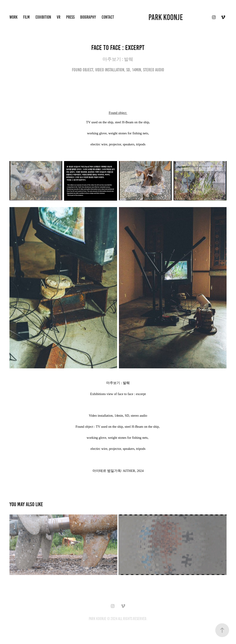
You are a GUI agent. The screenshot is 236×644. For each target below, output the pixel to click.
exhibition (43, 17)
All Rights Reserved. (133, 619)
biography (88, 17)
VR (59, 17)
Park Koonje (166, 17)
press (70, 17)
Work (13, 17)
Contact (108, 17)
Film (26, 17)
